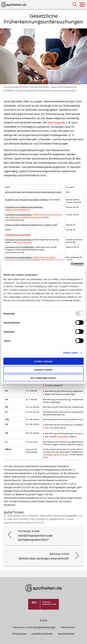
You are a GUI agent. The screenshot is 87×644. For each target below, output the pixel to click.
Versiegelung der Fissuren (56, 455)
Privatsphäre (20, 634)
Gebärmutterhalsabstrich (18, 210)
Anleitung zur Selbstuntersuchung (26, 217)
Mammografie (56, 122)
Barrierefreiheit (66, 634)
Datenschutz (68, 627)
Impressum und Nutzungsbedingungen (34, 627)
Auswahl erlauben (43, 370)
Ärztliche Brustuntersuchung (47, 215)
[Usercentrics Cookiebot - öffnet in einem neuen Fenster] (71, 264)
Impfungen (63, 437)
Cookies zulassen (43, 361)
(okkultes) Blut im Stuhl (52, 260)
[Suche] (75, 5)
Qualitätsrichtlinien (42, 634)
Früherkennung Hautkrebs (18, 235)
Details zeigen (71, 353)
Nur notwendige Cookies (43, 378)
